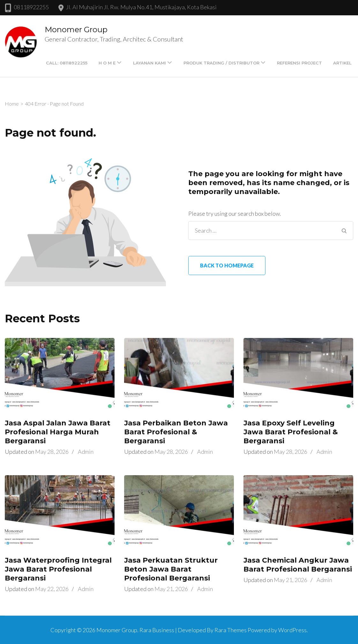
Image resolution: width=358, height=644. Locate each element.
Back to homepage (227, 265)
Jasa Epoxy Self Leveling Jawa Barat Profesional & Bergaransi (291, 432)
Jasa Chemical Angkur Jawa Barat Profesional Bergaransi (298, 565)
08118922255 (31, 7)
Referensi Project (299, 63)
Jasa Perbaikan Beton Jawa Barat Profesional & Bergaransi (176, 432)
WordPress (292, 630)
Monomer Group (76, 30)
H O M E (107, 63)
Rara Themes (231, 630)
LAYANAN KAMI (149, 63)
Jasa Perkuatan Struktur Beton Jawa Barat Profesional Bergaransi (171, 569)
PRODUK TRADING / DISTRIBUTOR (221, 63)
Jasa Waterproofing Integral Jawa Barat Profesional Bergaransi (58, 569)
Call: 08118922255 (67, 63)
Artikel (342, 63)
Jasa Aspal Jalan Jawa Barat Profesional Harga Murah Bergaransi (58, 432)
